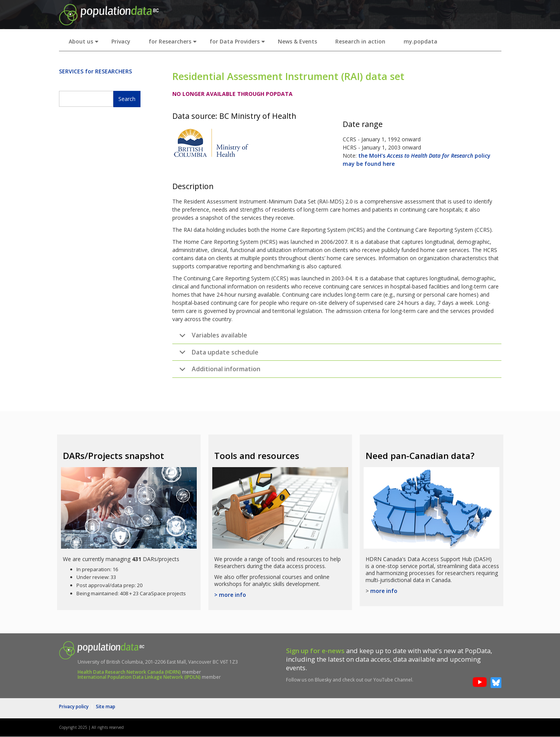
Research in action (360, 41)
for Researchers (174, 44)
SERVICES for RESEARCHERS (95, 71)
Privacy (121, 41)
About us (85, 44)
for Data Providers (239, 44)
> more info (230, 595)
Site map (106, 707)
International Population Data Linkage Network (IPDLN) (139, 677)
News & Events (297, 41)
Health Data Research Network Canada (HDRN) (129, 672)
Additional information (218, 371)
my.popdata (420, 41)
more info (384, 591)
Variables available (212, 337)
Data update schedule (218, 355)
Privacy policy (74, 707)
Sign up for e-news (315, 651)
